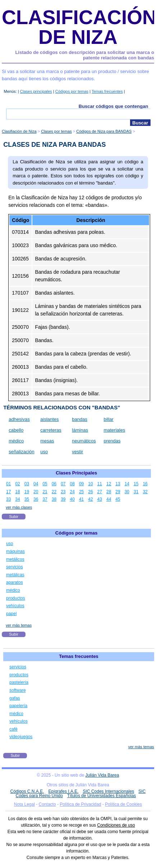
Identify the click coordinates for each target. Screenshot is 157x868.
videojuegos (21, 737)
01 (8, 484)
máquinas (15, 551)
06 (54, 484)
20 (36, 492)
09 (81, 484)
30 (127, 492)
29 (118, 492)
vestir (77, 452)
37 (45, 499)
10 (90, 484)
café (13, 729)
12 (109, 484)
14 (127, 484)
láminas (80, 430)
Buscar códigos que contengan (114, 106)
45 (118, 499)
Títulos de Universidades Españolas (101, 796)
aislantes (49, 419)
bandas (80, 419)
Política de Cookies (123, 804)
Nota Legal (24, 804)
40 (72, 499)
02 (17, 484)
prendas (112, 441)
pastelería (19, 682)
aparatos (15, 582)
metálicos (15, 559)
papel (11, 614)
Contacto (47, 804)
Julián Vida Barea (102, 775)
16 (145, 484)
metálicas (15, 575)
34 (17, 499)
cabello (16, 430)
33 (8, 499)
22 (54, 492)
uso (44, 452)
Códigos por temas (72, 91)
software (17, 690)
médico (16, 441)
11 (100, 484)
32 (145, 492)
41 (81, 499)
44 (109, 499)
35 (27, 499)
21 (45, 492)
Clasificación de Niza (79, 27)
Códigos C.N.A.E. (27, 791)
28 (109, 492)
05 (45, 484)
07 (63, 484)
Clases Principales (76, 473)
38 (54, 499)
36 (36, 499)
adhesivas (19, 419)
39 (63, 499)
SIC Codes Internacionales (109, 791)
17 (8, 492)
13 (118, 484)
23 (63, 492)
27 (100, 492)
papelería (18, 706)
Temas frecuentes (107, 91)
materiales (114, 430)
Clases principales (36, 91)
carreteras (51, 430)
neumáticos (84, 441)
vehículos (15, 606)
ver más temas (19, 625)
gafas (15, 698)
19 (27, 492)
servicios (15, 567)
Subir (14, 517)
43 (100, 499)
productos (16, 598)
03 (27, 484)
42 (90, 499)
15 (136, 484)
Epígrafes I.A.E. (64, 791)
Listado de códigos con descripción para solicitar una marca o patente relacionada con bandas (85, 55)
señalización (22, 452)
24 (72, 492)
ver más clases (19, 507)
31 (136, 492)
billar (108, 419)
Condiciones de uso (116, 825)
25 (81, 492)
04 (36, 484)
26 (90, 492)
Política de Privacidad (80, 804)
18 (17, 492)
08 (72, 484)
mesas (47, 441)
